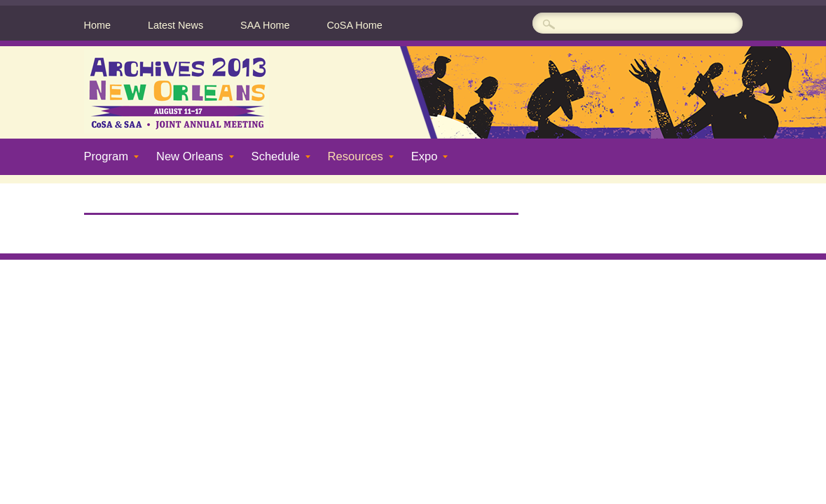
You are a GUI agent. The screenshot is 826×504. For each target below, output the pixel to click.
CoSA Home (354, 25)
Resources (356, 156)
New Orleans (190, 156)
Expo (425, 156)
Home (97, 25)
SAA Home (265, 25)
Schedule (276, 156)
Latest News (175, 25)
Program (106, 156)
